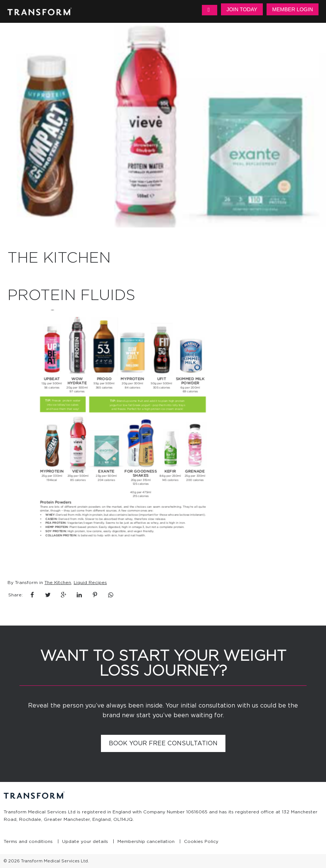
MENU (209, 10)
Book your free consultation (163, 743)
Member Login (293, 9)
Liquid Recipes (90, 582)
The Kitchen (58, 582)
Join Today (242, 9)
